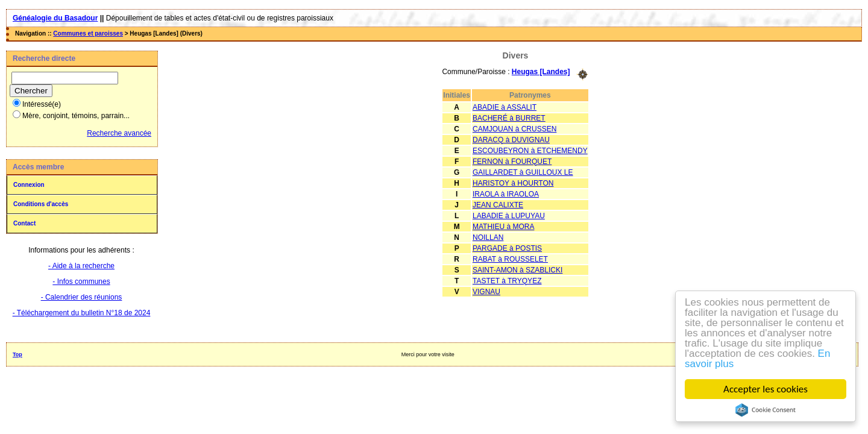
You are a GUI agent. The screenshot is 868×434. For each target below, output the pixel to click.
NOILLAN (488, 237)
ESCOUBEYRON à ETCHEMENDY (530, 151)
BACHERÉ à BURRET (509, 118)
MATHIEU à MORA (503, 227)
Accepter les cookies (766, 389)
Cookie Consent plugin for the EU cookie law (766, 410)
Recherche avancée (119, 133)
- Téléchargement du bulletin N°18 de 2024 (82, 313)
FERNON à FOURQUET (512, 162)
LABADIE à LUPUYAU (509, 216)
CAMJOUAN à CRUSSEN (514, 129)
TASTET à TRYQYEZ (507, 281)
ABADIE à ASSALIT (505, 107)
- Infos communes (81, 281)
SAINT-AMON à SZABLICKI (517, 270)
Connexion (29, 185)
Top (17, 354)
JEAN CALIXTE (498, 205)
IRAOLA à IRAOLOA (506, 194)
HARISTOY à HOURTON (513, 183)
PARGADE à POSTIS (507, 248)
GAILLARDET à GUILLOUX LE (523, 172)
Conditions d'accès (41, 204)
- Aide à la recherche (81, 266)
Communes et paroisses (88, 33)
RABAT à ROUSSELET (510, 259)
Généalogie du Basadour (55, 18)
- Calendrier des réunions (82, 297)
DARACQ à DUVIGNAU (511, 140)
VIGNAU (486, 292)
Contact (24, 223)
